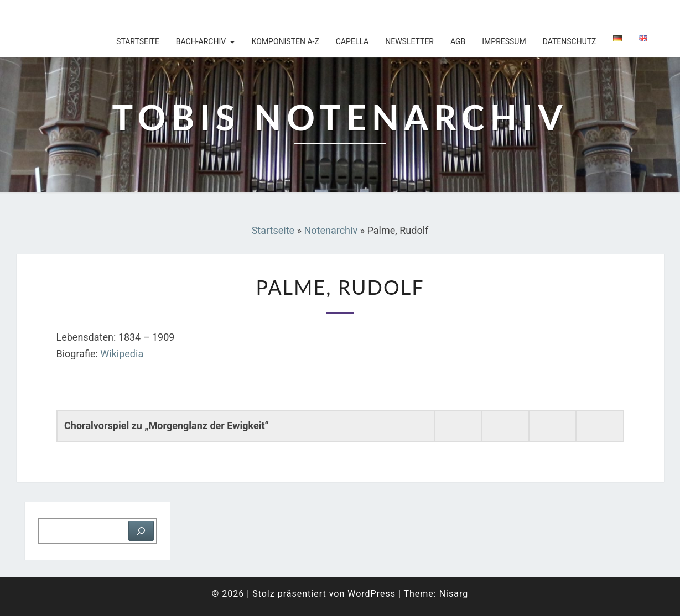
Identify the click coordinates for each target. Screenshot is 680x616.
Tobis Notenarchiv (88, 14)
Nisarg (454, 594)
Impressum (504, 41)
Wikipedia (122, 354)
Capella (352, 41)
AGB (458, 41)
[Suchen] (141, 531)
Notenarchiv (331, 230)
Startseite (138, 41)
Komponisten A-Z (286, 41)
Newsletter (409, 41)
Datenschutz (570, 41)
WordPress (372, 594)
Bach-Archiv (201, 41)
